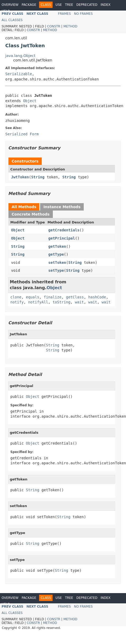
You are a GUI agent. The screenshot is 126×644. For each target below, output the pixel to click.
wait (79, 302)
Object (30, 101)
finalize (52, 297)
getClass (75, 297)
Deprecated (87, 5)
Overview (10, 5)
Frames (65, 14)
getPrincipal (62, 238)
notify (17, 302)
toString (61, 302)
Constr (54, 26)
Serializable (19, 74)
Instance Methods (62, 207)
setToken (57, 263)
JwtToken (20, 177)
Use (59, 5)
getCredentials (64, 230)
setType (56, 270)
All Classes (12, 20)
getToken (57, 246)
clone (16, 297)
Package (29, 5)
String (38, 177)
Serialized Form (22, 134)
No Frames (83, 14)
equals (33, 297)
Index (106, 5)
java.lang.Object (20, 56)
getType (56, 254)
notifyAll (38, 302)
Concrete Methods (31, 214)
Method (70, 26)
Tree (69, 5)
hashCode (97, 297)
